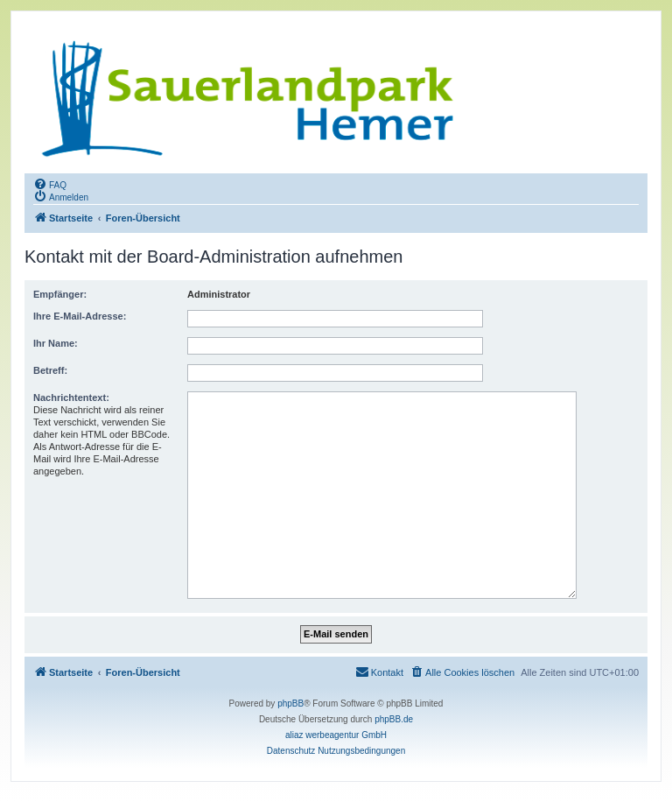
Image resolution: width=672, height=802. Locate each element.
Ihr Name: (56, 343)
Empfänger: (60, 294)
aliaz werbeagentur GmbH (336, 735)
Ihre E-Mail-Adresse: (80, 316)
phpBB (290, 704)
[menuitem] (50, 184)
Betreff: (50, 370)
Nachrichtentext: (71, 397)
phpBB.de (394, 719)
